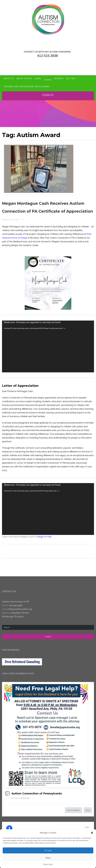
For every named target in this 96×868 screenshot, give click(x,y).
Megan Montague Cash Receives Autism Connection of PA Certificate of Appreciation (44, 206)
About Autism (24, 77)
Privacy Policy (48, 864)
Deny (48, 858)
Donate (48, 91)
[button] (92, 833)
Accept (48, 851)
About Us (9, 77)
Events (48, 77)
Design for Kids (44, 539)
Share (88, 813)
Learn (38, 77)
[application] (48, 349)
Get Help (73, 77)
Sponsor (60, 77)
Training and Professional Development (27, 83)
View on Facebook (73, 813)
